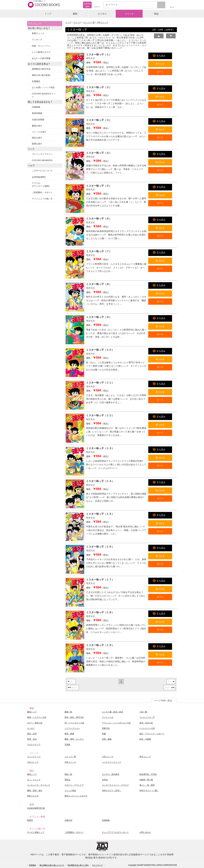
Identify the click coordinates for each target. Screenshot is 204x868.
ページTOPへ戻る (163, 701)
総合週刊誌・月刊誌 (148, 774)
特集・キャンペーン (41, 46)
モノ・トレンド (34, 780)
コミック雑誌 (70, 791)
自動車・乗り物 (146, 780)
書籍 (75, 14)
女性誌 (105, 780)
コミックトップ (34, 757)
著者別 (30, 820)
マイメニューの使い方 (42, 199)
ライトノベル (108, 717)
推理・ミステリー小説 (37, 717)
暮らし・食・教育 (147, 785)
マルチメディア (34, 745)
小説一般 (143, 712)
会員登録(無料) (39, 177)
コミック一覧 (89, 22)
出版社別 (68, 820)
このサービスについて (42, 171)
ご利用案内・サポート (42, 192)
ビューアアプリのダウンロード (115, 832)
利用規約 (33, 865)
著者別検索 (37, 113)
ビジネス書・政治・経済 (113, 712)
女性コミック (70, 762)
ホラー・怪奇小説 (35, 723)
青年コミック (145, 757)
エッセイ (31, 728)
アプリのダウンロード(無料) (41, 185)
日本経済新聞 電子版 (36, 808)
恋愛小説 (106, 728)
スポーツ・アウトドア (74, 785)
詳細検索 (36, 107)
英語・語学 (32, 734)
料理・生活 (32, 739)
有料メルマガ (33, 796)
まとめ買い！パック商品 (43, 87)
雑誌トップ (32, 774)
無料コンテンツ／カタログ (76, 796)
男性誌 (67, 780)
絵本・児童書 (145, 739)
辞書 (104, 734)
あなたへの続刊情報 (41, 58)
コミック (129, 14)
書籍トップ (32, 712)
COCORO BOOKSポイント (44, 95)
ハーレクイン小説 (147, 728)
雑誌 (156, 14)
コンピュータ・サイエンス (39, 785)
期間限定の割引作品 (41, 69)
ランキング (37, 40)
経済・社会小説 (146, 723)
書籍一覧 (68, 712)
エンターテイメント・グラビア (115, 785)
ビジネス (102, 14)
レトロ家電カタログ (41, 52)
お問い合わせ (145, 832)
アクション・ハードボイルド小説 (116, 723)
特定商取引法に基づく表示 (78, 865)
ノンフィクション (72, 728)
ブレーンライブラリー (42, 154)
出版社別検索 (38, 120)
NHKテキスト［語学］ (112, 791)
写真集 (67, 745)
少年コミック (102, 22)
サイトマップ (97, 865)
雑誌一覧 (68, 774)
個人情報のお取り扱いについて (52, 865)
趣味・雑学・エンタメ (74, 739)
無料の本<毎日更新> (41, 75)
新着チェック (38, 33)
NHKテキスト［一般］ (149, 791)
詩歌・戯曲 (107, 739)
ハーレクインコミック (112, 762)
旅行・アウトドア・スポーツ (152, 734)
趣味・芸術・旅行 (35, 791)
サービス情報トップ (36, 832)
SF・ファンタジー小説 (74, 723)
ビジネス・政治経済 (111, 774)
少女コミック (33, 762)
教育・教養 (69, 734)
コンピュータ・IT (147, 717)
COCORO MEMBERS (42, 160)
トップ (48, 14)
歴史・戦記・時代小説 (74, 717)
